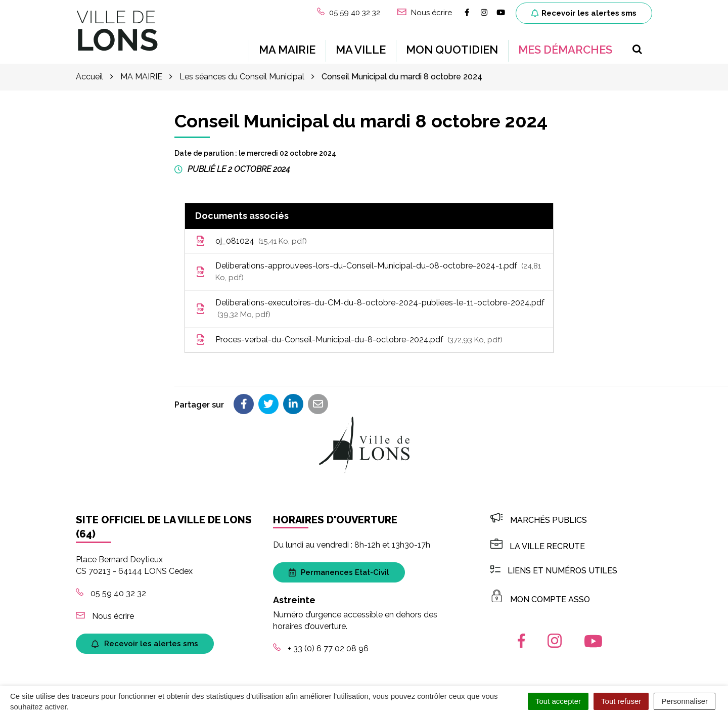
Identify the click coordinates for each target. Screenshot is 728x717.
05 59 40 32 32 (111, 593)
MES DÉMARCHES (565, 50)
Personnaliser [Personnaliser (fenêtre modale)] (685, 701)
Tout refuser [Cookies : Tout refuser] (621, 701)
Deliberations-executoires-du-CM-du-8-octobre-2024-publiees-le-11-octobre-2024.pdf (370, 308)
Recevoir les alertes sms (584, 13)
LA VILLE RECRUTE (538, 546)
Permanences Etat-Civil (339, 572)
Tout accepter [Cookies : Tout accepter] (558, 701)
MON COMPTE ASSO (540, 599)
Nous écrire (105, 616)
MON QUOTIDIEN (452, 50)
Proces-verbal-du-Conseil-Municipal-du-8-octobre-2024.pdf (349, 339)
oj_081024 (251, 241)
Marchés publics (539, 520)
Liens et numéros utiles (554, 571)
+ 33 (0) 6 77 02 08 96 (321, 648)
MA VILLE (361, 50)
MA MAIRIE (287, 50)
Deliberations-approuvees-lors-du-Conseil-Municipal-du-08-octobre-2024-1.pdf (368, 272)
